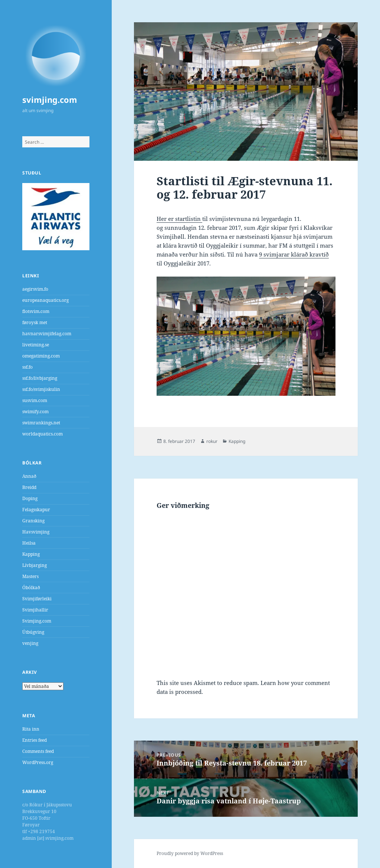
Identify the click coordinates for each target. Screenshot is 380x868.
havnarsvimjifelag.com (47, 334)
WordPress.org (38, 762)
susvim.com (35, 400)
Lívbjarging (35, 565)
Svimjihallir (35, 610)
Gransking (33, 521)
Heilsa (29, 543)
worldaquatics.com (42, 434)
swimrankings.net (41, 423)
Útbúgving (33, 632)
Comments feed (38, 751)
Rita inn (31, 729)
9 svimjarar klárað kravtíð (294, 254)
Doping (30, 498)
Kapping (31, 554)
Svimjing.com (37, 621)
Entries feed (35, 740)
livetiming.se (36, 345)
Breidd (29, 487)
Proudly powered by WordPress (190, 853)
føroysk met (35, 322)
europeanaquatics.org (45, 300)
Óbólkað (31, 588)
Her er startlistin (179, 219)
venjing (30, 643)
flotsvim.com (36, 311)
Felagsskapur (36, 510)
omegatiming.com (41, 356)
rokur (212, 441)
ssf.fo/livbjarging (40, 378)
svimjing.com (50, 99)
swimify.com (35, 412)
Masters (30, 576)
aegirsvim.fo (35, 289)
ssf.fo (27, 367)
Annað (29, 476)
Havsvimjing (36, 532)
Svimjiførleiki (37, 599)
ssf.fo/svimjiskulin (41, 389)
